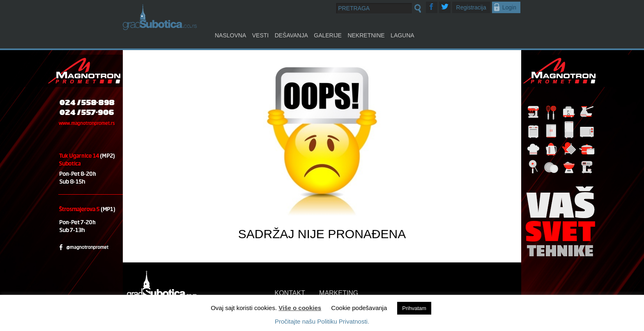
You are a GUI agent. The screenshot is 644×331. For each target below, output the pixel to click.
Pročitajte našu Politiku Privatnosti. (322, 321)
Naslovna (230, 35)
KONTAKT (290, 293)
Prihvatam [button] (414, 308)
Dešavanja (291, 35)
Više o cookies (300, 308)
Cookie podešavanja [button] (359, 308)
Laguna (402, 35)
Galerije (328, 35)
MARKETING (339, 293)
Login (509, 7)
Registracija (471, 7)
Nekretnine (366, 35)
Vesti (260, 35)
